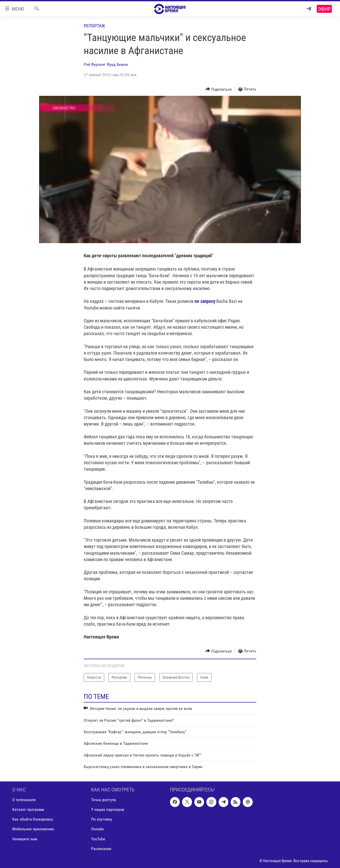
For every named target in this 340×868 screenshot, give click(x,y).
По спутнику (102, 819)
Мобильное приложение (33, 829)
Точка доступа (104, 800)
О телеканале (24, 800)
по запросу (205, 301)
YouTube (98, 839)
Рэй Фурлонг (95, 64)
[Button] (219, 89)
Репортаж (94, 26)
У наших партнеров (108, 809)
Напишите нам (25, 839)
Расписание (101, 848)
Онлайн (98, 829)
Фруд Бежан (117, 64)
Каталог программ (28, 809)
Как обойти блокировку (33, 819)
